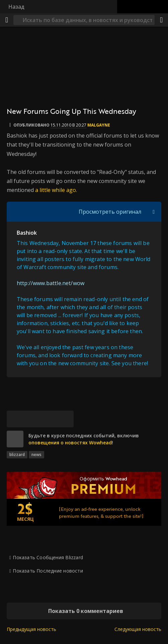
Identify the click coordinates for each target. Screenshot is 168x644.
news (36, 455)
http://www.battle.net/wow (51, 283)
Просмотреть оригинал (110, 212)
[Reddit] (49, 419)
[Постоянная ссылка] (65, 419)
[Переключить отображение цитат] (154, 212)
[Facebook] (32, 419)
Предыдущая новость (31, 629)
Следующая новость (138, 629)
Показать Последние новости (48, 571)
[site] (15, 439)
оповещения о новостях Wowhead (70, 443)
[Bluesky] (15, 419)
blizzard (17, 455)
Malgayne (99, 125)
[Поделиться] (161, 20)
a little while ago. (56, 190)
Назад (16, 7)
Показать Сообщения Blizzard (48, 557)
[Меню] (7, 20)
